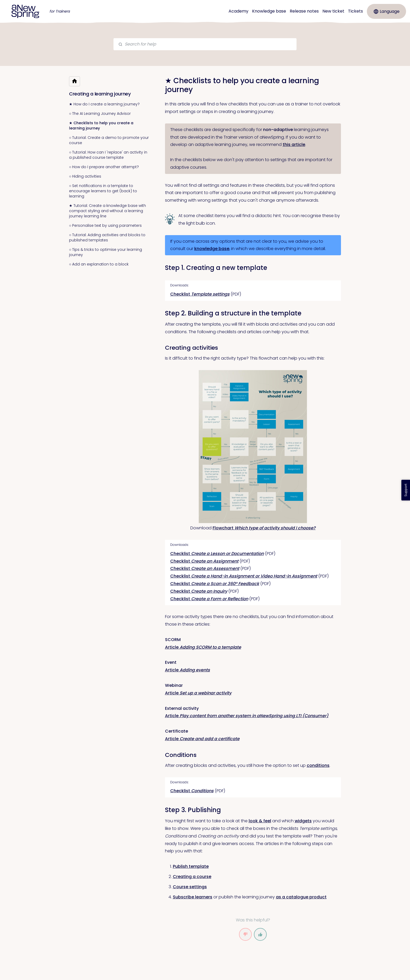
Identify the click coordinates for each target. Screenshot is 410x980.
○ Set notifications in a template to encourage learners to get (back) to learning (103, 191)
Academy (238, 11)
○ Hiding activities (85, 176)
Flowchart (264, 528)
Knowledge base (269, 11)
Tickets (355, 11)
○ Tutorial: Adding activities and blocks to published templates (107, 237)
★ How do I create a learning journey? (104, 104)
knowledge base (212, 249)
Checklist (200, 294)
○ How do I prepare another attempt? (104, 167)
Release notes (304, 11)
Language (387, 11)
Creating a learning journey (100, 94)
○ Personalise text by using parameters (105, 225)
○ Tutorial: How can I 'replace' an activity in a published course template (108, 155)
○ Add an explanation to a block (99, 264)
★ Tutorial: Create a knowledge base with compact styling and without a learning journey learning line (107, 211)
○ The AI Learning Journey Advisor (100, 114)
